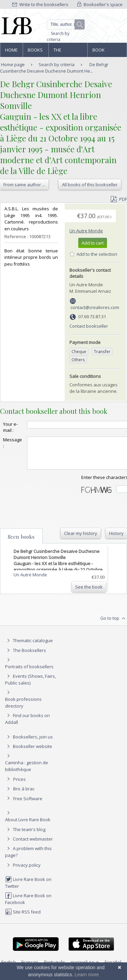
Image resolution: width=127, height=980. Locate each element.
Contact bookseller (89, 326)
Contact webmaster (29, 845)
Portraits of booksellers (29, 673)
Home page (11, 52)
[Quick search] (66, 24)
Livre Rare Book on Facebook (28, 905)
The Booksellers (68, 52)
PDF (119, 199)
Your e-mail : (10, 427)
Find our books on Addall (27, 725)
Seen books (21, 543)
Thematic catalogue (29, 647)
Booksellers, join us (29, 743)
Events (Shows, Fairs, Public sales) (30, 685)
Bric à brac (24, 795)
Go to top (114, 624)
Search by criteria (58, 36)
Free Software (28, 805)
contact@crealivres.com (95, 307)
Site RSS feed (23, 918)
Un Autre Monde (86, 231)
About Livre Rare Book (28, 826)
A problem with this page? (28, 858)
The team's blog (25, 835)
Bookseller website (29, 752)
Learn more (87, 975)
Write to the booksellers (40, 4)
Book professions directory (107, 52)
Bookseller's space (100, 4)
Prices (19, 785)
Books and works (36, 52)
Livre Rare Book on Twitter (28, 889)
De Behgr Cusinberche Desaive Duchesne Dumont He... (54, 68)
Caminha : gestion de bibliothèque (27, 772)
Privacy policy (23, 871)
